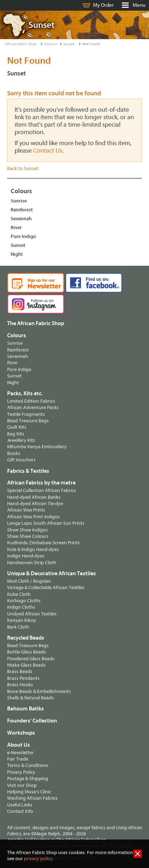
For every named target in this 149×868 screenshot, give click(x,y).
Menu (139, 5)
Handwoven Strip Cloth (32, 563)
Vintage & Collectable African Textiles (46, 588)
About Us (19, 745)
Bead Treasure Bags (28, 421)
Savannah (21, 219)
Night (17, 254)
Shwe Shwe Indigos (27, 530)
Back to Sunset (23, 168)
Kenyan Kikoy (22, 620)
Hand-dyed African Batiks (34, 497)
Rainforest (22, 210)
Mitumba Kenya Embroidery (37, 447)
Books (14, 453)
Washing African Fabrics (32, 798)
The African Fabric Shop (36, 323)
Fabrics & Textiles (28, 471)
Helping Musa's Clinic (29, 792)
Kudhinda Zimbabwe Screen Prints (43, 543)
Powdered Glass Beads (31, 659)
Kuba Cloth (19, 594)
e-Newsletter (20, 753)
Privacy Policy (21, 772)
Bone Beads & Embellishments (39, 691)
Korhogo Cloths (24, 601)
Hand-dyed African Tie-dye (35, 504)
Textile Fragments (26, 414)
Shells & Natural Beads (30, 698)
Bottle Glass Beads (27, 652)
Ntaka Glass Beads (26, 665)
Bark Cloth (18, 627)
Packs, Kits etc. (25, 393)
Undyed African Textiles (32, 614)
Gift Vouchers (21, 460)
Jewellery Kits (21, 440)
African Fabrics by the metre (41, 483)
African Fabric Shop (21, 44)
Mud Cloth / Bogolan (29, 581)
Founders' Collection (32, 721)
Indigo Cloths (21, 607)
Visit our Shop (22, 785)
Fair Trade (18, 759)
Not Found (91, 44)
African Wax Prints (26, 510)
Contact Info (20, 811)
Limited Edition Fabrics (31, 401)
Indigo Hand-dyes (26, 556)
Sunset (69, 44)
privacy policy (38, 859)
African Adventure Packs (33, 407)
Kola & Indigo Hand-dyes (33, 549)
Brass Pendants (23, 678)
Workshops (21, 733)
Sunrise (19, 201)
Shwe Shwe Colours (28, 536)
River (16, 227)
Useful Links (20, 805)
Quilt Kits (17, 427)
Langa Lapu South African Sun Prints (46, 523)
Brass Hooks (20, 685)
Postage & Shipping (28, 779)
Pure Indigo (23, 236)
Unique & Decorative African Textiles (52, 573)
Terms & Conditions (28, 765)
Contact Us (48, 151)
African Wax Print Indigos (34, 517)
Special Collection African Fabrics (42, 490)
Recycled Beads (26, 638)
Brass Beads (20, 671)
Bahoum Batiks (25, 709)
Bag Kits (16, 434)
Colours (50, 44)
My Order (103, 5)
